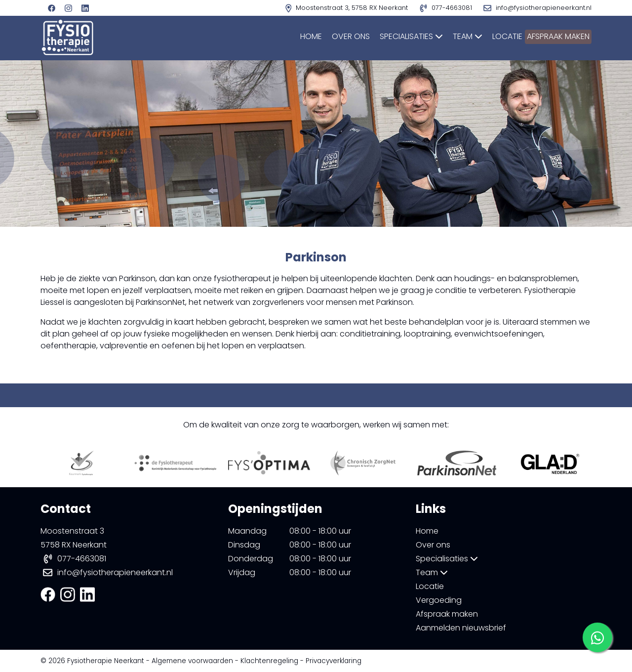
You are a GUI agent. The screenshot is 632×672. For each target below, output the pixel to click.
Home (293, 36)
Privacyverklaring (334, 661)
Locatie (489, 36)
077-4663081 (82, 559)
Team (449, 36)
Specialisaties (393, 36)
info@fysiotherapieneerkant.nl (115, 572)
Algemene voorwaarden (192, 661)
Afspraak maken (553, 36)
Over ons (333, 36)
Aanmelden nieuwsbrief (461, 628)
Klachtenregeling (269, 661)
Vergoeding (439, 600)
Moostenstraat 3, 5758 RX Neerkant (348, 8)
